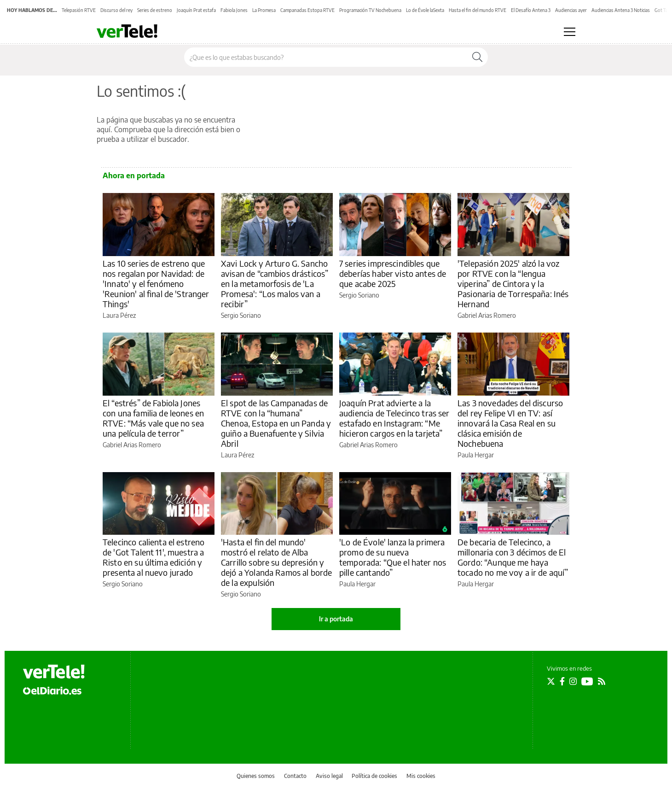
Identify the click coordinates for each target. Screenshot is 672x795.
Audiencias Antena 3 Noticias (621, 10)
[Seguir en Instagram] (573, 681)
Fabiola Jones (234, 10)
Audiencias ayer (571, 10)
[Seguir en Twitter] (551, 681)
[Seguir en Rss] (602, 681)
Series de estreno (155, 10)
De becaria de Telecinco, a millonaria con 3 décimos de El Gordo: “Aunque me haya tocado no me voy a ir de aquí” (513, 557)
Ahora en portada (134, 175)
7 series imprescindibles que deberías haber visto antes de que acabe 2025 (393, 273)
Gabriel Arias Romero (487, 315)
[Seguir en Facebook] (562, 681)
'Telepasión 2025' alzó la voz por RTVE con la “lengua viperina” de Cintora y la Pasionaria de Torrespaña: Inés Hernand (513, 284)
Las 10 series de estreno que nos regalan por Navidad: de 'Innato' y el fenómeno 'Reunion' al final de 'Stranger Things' (156, 284)
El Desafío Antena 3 (531, 10)
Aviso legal (329, 776)
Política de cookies (374, 776)
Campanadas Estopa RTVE (307, 10)
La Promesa (264, 10)
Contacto (295, 776)
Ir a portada (336, 619)
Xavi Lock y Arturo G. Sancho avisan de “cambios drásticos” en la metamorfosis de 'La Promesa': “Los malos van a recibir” (275, 284)
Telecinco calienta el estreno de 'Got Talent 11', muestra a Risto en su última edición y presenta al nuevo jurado (154, 557)
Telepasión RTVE (79, 10)
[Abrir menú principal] (570, 32)
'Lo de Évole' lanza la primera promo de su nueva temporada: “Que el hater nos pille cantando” (393, 557)
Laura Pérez (119, 315)
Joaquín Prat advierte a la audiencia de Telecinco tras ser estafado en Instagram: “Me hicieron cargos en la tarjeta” (394, 418)
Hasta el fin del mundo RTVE (478, 10)
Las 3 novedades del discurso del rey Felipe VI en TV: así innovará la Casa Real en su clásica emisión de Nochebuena (510, 423)
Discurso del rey (116, 10)
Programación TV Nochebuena (370, 10)
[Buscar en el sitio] (326, 57)
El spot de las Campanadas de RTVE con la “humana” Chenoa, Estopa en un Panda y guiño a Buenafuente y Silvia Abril (276, 423)
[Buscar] (477, 57)
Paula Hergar (476, 455)
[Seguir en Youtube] (587, 681)
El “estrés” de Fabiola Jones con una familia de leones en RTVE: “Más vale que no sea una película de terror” (153, 418)
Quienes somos (256, 776)
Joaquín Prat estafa (196, 10)
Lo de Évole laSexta (425, 10)
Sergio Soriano (241, 315)
